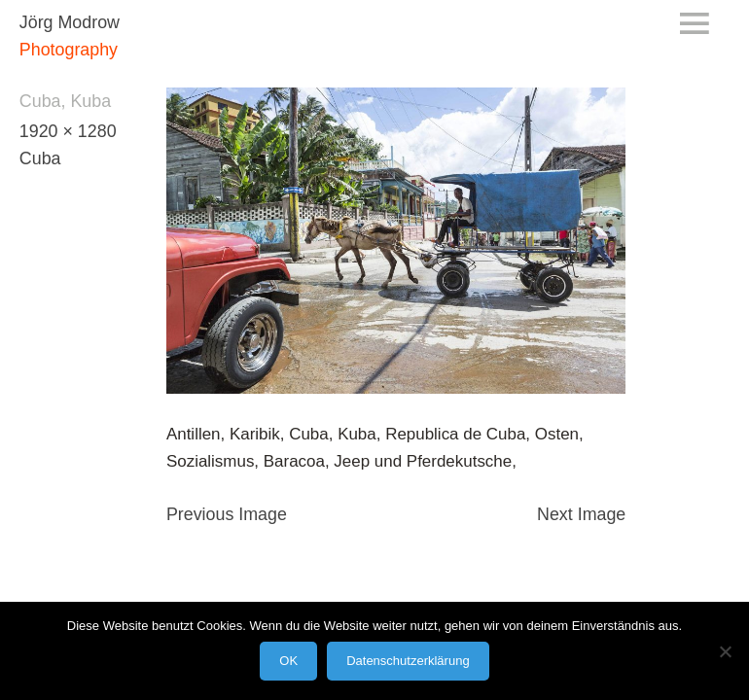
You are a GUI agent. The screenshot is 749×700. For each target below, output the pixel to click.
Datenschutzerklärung (408, 661)
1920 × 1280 (68, 131)
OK (288, 661)
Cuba (40, 158)
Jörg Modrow (70, 22)
